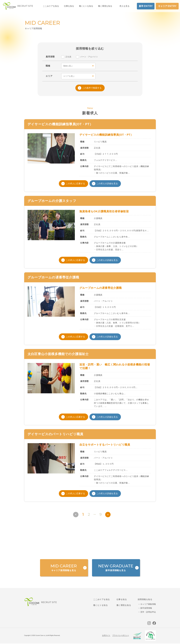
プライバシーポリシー (121, 635)
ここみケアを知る (102, 599)
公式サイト (106, 635)
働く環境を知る (105, 6)
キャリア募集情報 (148, 604)
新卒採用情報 (146, 608)
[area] (78, 76)
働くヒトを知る (100, 605)
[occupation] (78, 66)
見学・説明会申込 (148, 612)
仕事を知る (122, 599)
